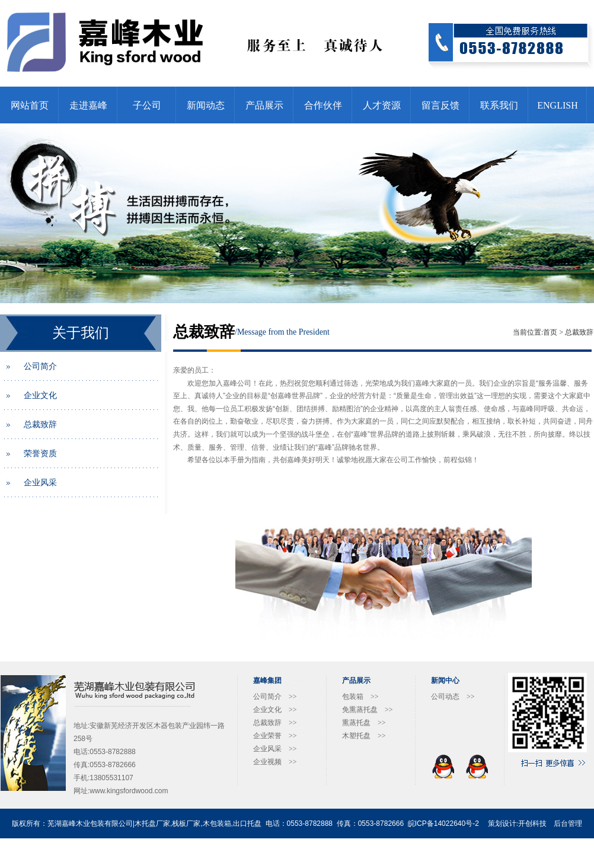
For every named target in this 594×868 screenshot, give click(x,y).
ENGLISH (557, 105)
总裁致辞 (40, 425)
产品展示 (264, 105)
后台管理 (568, 824)
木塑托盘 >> (364, 736)
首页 (550, 332)
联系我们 (499, 105)
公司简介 (40, 366)
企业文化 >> (275, 710)
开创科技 (532, 824)
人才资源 (382, 105)
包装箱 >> (360, 697)
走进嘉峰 (88, 105)
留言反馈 (440, 105)
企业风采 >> (275, 749)
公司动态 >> (453, 697)
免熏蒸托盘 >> (368, 710)
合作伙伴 (323, 105)
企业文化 (40, 395)
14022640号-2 (456, 824)
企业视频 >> (275, 762)
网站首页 (30, 105)
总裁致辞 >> (275, 723)
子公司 (147, 105)
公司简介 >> (275, 697)
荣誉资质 (40, 454)
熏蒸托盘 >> (364, 723)
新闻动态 (206, 105)
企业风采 (40, 483)
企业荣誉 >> (275, 736)
